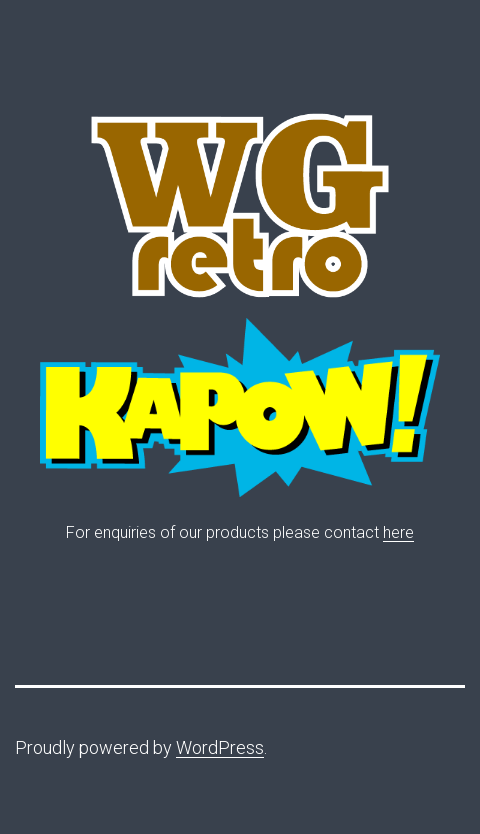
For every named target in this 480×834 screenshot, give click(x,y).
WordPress (220, 747)
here (398, 532)
